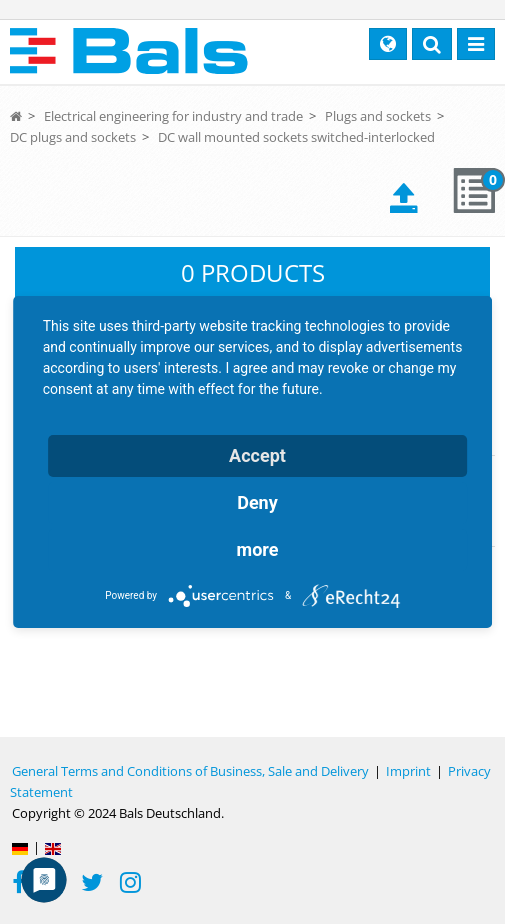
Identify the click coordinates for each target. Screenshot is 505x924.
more (258, 549)
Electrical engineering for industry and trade (173, 116)
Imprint (408, 771)
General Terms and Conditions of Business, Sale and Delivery (190, 771)
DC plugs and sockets (73, 137)
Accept (257, 455)
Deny (257, 502)
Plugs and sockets (378, 116)
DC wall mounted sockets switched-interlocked (296, 137)
